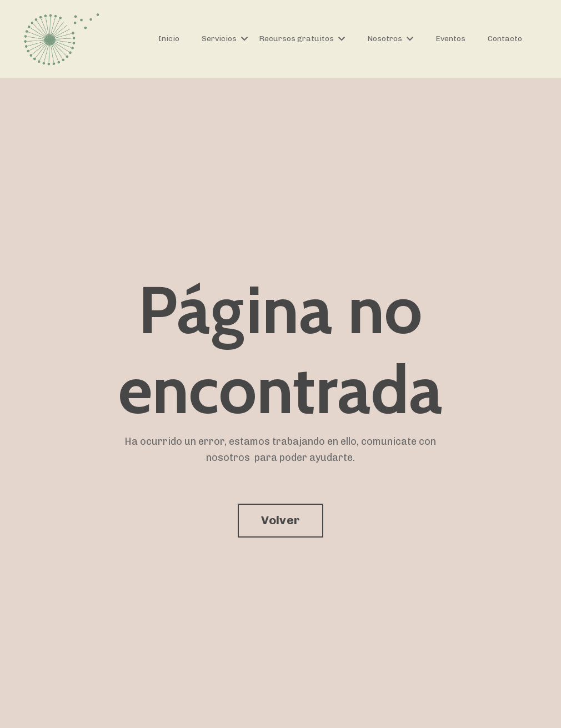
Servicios (225, 39)
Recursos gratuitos (302, 39)
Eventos (450, 39)
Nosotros (390, 39)
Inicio (169, 39)
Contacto (505, 39)
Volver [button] (281, 520)
